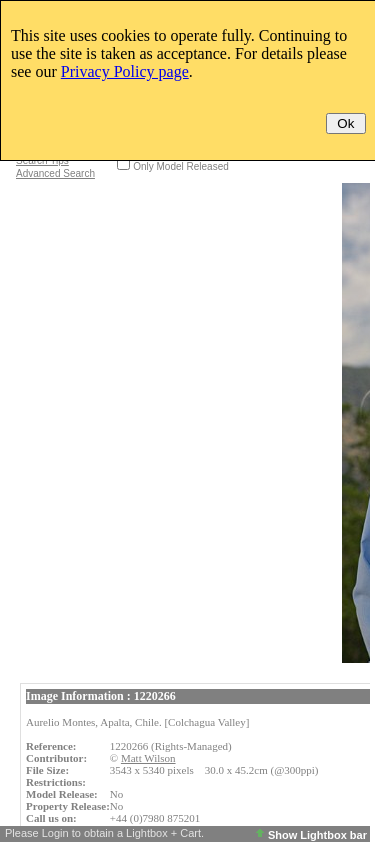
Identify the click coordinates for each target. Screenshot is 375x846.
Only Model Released (181, 166)
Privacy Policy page (125, 71)
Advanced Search (55, 173)
